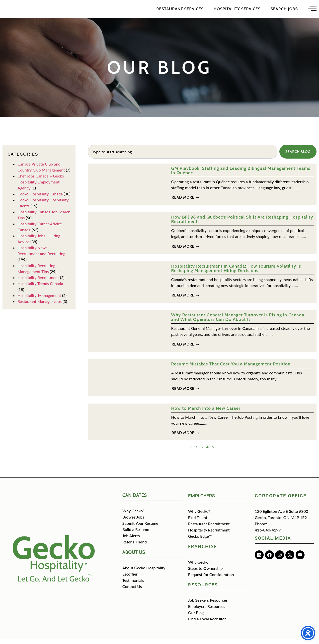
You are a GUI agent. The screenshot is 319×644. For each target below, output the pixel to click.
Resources (203, 589)
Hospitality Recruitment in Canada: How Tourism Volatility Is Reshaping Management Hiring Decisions (236, 273)
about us (134, 557)
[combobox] (182, 156)
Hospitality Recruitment (38, 282)
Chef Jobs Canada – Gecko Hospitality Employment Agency (41, 187)
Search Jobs (284, 11)
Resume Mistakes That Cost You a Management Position (231, 369)
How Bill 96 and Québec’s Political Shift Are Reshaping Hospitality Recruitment (242, 224)
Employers (202, 500)
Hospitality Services (237, 11)
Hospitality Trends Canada (40, 288)
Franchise (203, 551)
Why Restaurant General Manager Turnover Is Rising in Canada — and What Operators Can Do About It (240, 322)
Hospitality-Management (39, 300)
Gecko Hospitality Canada (40, 199)
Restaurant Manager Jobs (40, 306)
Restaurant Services (180, 11)
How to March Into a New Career (206, 413)
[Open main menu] (312, 10)
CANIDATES (135, 500)
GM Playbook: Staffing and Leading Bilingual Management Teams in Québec (241, 175)
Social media (273, 543)
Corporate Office (281, 500)
